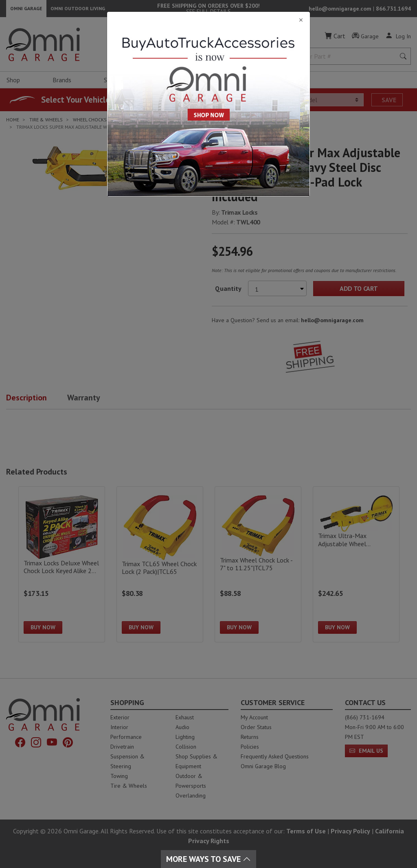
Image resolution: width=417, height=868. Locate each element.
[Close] (208, 20)
